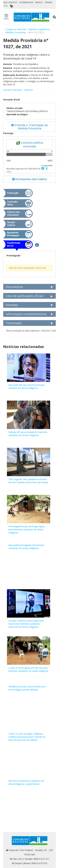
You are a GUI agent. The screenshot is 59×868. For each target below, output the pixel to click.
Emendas (12, 305)
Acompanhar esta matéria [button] (29, 179)
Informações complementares (26, 314)
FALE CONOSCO (10, 2)
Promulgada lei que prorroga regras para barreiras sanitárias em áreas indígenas (27, 529)
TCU (6, 6)
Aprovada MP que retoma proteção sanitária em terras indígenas (27, 386)
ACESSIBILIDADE (26, 2)
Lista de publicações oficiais (25, 296)
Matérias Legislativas (39, 29)
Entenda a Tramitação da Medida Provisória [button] (30, 127)
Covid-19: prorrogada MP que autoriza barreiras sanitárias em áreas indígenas (28, 669)
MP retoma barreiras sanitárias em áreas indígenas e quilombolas (26, 782)
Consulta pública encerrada (29, 144)
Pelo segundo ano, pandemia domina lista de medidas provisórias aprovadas (28, 481)
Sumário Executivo (13, 90)
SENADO (39, 2)
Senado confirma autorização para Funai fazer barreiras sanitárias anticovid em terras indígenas (26, 624)
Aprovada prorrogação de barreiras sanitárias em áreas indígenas (26, 547)
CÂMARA (48, 2)
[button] (43, 168)
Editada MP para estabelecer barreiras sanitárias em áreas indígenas (28, 434)
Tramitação (14, 323)
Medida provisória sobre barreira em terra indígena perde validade (27, 688)
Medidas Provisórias (16, 32)
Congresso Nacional (16, 29)
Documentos (14, 287)
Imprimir (29, 90)
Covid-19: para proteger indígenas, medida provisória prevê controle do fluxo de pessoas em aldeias (27, 737)
